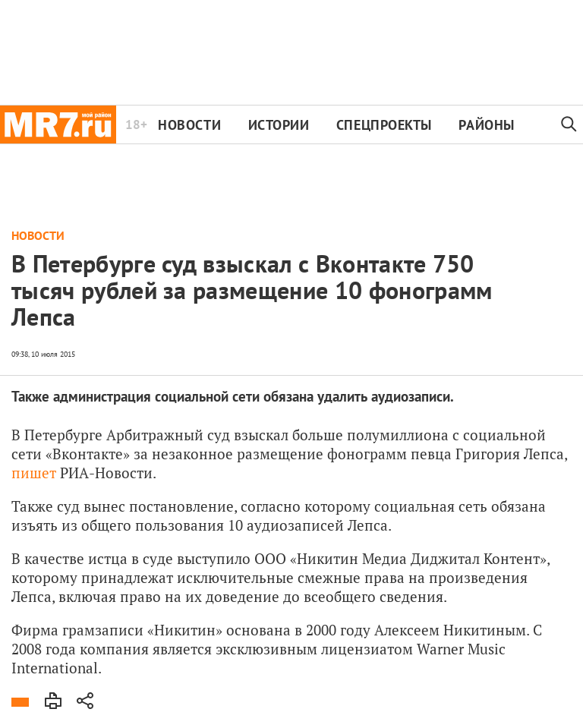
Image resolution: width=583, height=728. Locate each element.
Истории (279, 125)
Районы (486, 125)
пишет (34, 473)
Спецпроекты (384, 125)
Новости (189, 125)
